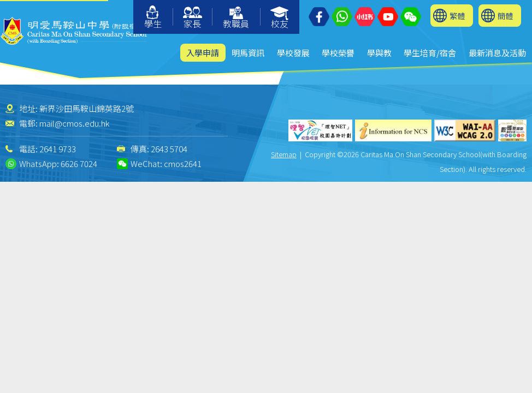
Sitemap (284, 154)
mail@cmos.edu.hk (74, 123)
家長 (193, 18)
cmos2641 (183, 163)
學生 (153, 18)
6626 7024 (79, 163)
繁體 (457, 16)
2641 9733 (58, 149)
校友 (280, 18)
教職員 (236, 18)
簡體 (505, 16)
